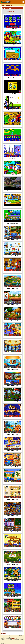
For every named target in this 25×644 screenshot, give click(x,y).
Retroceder (3, 633)
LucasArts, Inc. (14, 638)
